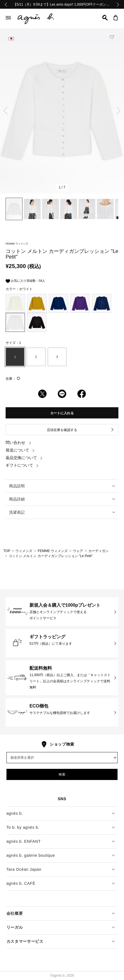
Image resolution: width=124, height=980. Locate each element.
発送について (20, 450)
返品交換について (24, 458)
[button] (105, 18)
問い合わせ (19, 443)
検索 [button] (62, 774)
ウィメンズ (24, 551)
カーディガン (98, 551)
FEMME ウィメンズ (53, 551)
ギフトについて (22, 465)
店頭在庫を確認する (81, 430)
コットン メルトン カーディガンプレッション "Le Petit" (51, 556)
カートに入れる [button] (62, 413)
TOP (7, 551)
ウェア (78, 551)
